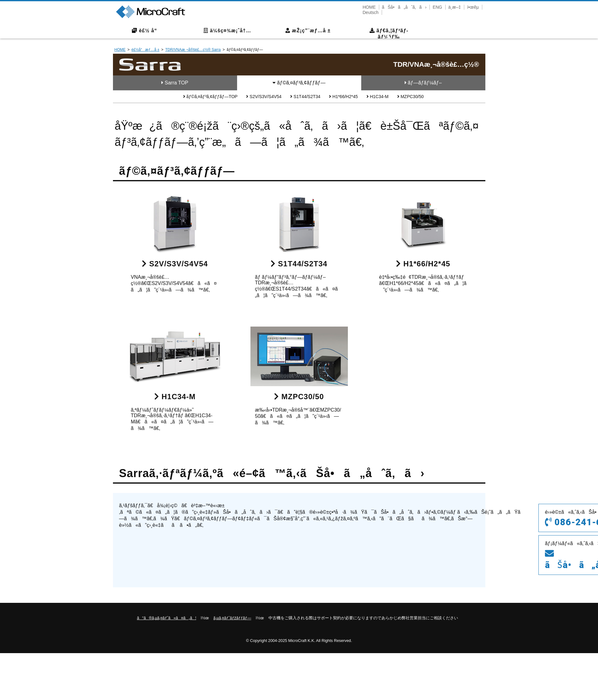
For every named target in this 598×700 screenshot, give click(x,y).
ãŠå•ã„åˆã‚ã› (404, 7)
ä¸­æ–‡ (455, 7)
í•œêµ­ (473, 7)
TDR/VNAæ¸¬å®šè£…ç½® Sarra (193, 50)
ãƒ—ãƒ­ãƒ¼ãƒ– (423, 83)
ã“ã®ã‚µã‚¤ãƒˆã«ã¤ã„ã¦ (166, 618)
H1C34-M (378, 97)
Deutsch (371, 12)
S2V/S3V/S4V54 (264, 97)
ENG (437, 7)
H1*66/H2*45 (343, 97)
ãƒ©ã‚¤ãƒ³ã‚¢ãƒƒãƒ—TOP (210, 97)
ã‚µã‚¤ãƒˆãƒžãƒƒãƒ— (232, 618)
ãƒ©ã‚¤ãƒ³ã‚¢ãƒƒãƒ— (299, 83)
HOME (369, 7)
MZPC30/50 (411, 97)
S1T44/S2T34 (305, 97)
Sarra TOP (175, 83)
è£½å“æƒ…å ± (146, 50)
